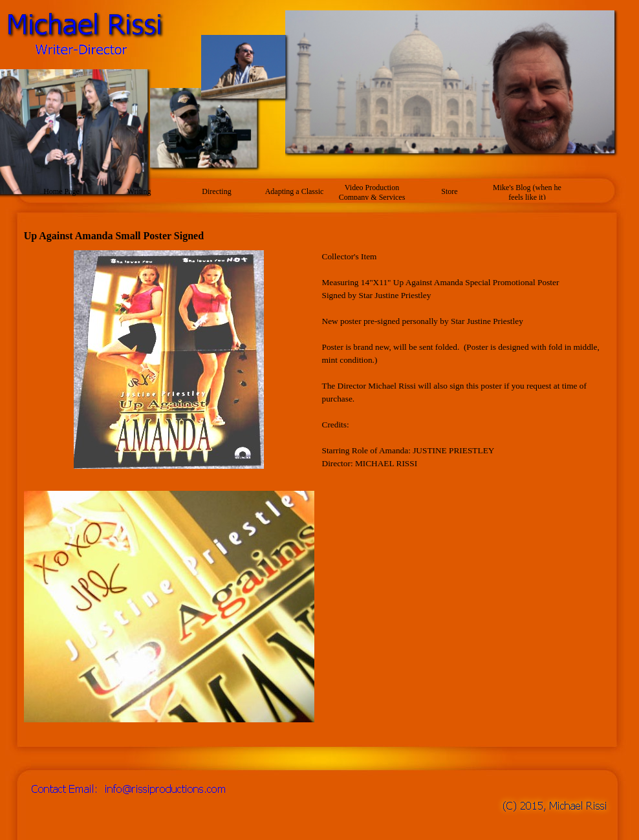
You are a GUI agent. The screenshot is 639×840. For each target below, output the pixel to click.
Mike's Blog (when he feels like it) (527, 192)
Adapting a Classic (295, 191)
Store (449, 191)
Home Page (61, 191)
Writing (139, 191)
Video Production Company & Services (372, 192)
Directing (216, 191)
